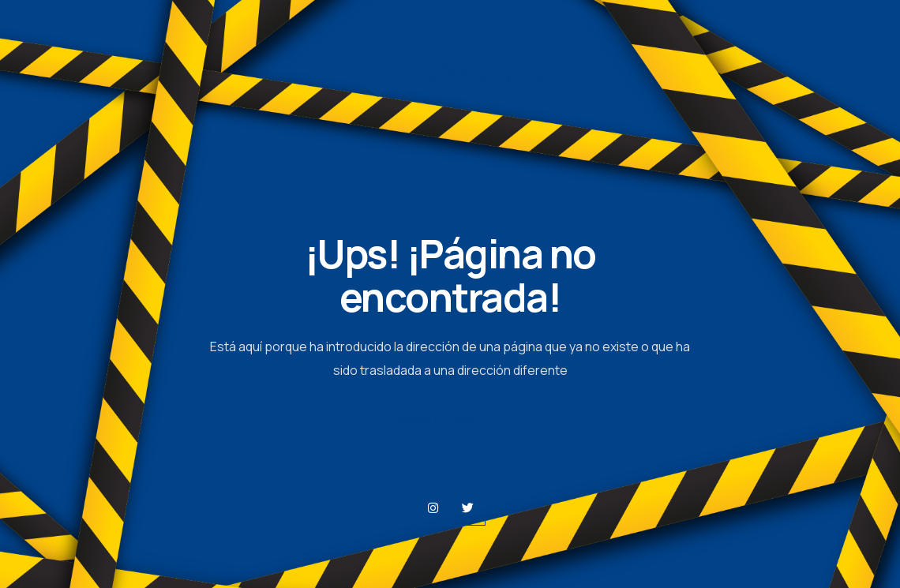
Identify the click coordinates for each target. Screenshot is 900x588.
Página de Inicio (450, 422)
